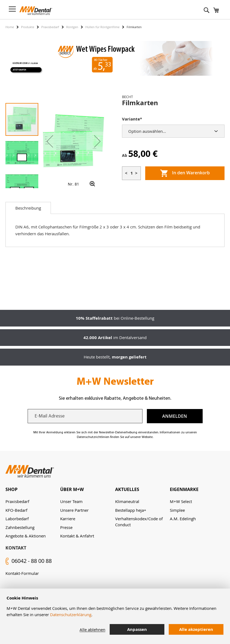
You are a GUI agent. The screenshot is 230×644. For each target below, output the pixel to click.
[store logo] (36, 11)
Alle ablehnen (92, 630)
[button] (50, 141)
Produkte (28, 27)
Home (10, 27)
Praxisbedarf (50, 27)
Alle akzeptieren (196, 629)
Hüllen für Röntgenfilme (102, 27)
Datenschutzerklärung (71, 614)
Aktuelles (127, 489)
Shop (11, 489)
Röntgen (72, 27)
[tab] (28, 208)
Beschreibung (28, 208)
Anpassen (137, 629)
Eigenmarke (184, 489)
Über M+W (72, 489)
